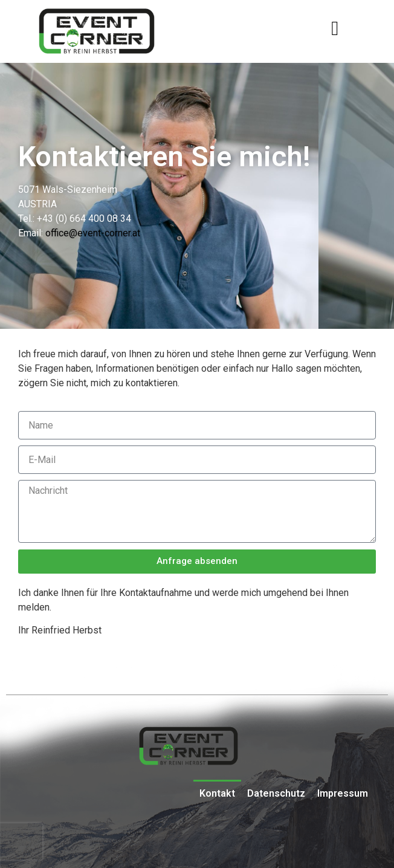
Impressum (343, 793)
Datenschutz (276, 793)
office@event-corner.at (93, 233)
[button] (335, 28)
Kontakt (217, 793)
